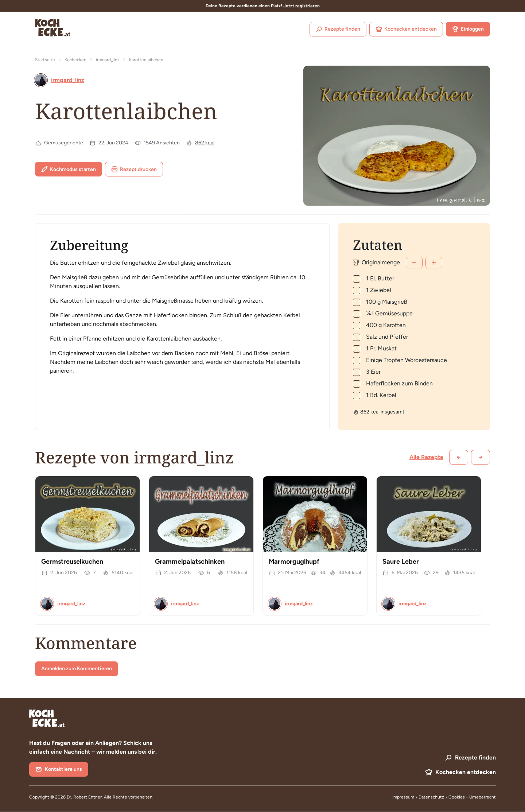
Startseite (45, 60)
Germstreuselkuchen (72, 562)
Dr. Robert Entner (84, 797)
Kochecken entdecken (406, 29)
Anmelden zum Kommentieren (77, 669)
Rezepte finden (338, 29)
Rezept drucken (134, 169)
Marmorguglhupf (294, 562)
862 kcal (205, 143)
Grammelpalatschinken (190, 562)
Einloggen (468, 29)
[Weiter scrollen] (481, 457)
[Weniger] (414, 263)
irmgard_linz (108, 60)
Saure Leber (401, 562)
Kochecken (75, 60)
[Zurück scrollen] (459, 457)
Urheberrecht (483, 797)
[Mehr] (434, 263)
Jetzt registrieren (302, 6)
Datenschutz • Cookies (442, 797)
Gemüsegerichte (64, 143)
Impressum (403, 797)
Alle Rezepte (426, 457)
